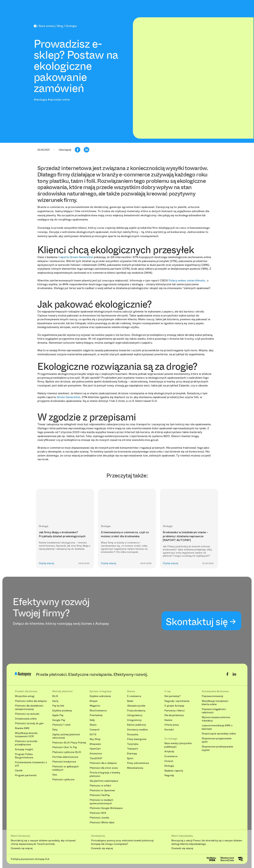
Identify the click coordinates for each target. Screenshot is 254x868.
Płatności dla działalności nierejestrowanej (29, 707)
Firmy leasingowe (137, 739)
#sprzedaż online (59, 100)
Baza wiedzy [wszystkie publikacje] (178, 745)
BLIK (55, 696)
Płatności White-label (102, 823)
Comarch (95, 730)
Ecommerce (171, 756)
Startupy (132, 754)
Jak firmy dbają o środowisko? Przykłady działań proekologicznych (62, 534)
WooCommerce (98, 711)
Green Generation (69, 397)
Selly (92, 720)
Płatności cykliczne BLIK (67, 752)
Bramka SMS (22, 728)
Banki (130, 701)
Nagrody (169, 775)
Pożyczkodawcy (136, 711)
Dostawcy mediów (137, 730)
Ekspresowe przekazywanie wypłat (217, 748)
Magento (95, 706)
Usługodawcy (135, 715)
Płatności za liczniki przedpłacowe (26, 743)
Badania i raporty (174, 771)
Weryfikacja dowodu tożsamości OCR (26, 735)
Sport (130, 758)
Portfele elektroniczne (65, 757)
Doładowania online (26, 719)
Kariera (168, 720)
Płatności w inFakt (100, 786)
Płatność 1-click (61, 725)
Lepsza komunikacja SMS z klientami (217, 727)
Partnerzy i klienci (174, 711)
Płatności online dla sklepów (31, 701)
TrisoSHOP (96, 758)
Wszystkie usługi (25, 696)
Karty (55, 701)
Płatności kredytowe (64, 762)
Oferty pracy (172, 725)
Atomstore (96, 754)
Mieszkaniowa (135, 768)
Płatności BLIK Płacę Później (69, 743)
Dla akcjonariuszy (174, 715)
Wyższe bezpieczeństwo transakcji (216, 719)
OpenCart (95, 749)
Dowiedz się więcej (22, 848)
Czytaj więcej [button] (46, 563)
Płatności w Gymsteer (102, 790)
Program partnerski (26, 775)
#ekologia (40, 100)
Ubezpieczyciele (136, 706)
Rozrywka (133, 734)
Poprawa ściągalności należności (214, 711)
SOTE (93, 734)
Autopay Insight (24, 749)
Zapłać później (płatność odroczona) (66, 736)
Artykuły (169, 751)
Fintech (169, 761)
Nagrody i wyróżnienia (177, 701)
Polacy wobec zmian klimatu (187, 280)
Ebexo (93, 725)
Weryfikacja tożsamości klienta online (215, 703)
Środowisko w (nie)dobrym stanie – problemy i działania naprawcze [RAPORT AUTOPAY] (186, 536)
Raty (55, 730)
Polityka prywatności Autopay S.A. (30, 859)
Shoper (94, 701)
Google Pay (59, 720)
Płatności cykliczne (63, 780)
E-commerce (134, 696)
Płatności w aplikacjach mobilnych (65, 768)
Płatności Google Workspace (106, 808)
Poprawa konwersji (212, 696)
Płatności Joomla (99, 818)
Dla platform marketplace (104, 781)
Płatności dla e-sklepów (103, 763)
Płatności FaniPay (100, 795)
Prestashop (96, 715)
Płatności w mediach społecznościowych (101, 802)
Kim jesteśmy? (173, 696)
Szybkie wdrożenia (100, 696)
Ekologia (169, 766)
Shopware (95, 744)
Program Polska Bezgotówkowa (24, 756)
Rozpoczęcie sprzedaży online (219, 734)
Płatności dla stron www (104, 768)
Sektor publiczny (137, 725)
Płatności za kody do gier (29, 723)
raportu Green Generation (77, 257)
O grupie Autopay (174, 706)
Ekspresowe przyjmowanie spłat (217, 740)
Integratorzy (134, 720)
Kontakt (169, 730)
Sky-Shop (95, 739)
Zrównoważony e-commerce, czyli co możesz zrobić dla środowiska (125, 534)
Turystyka (133, 744)
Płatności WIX (98, 813)
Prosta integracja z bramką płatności (105, 774)
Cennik (19, 771)
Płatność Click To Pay (65, 747)
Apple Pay (58, 715)
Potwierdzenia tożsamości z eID (31, 764)
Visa (55, 775)
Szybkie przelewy (62, 711)
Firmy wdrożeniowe (138, 763)
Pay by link (58, 706)
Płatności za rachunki (27, 714)
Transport (133, 749)
